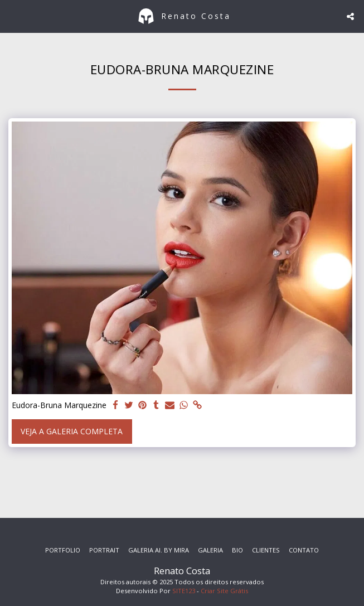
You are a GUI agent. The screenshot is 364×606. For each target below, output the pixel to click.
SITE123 (184, 591)
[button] (12, 16)
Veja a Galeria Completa (72, 431)
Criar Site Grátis (224, 591)
